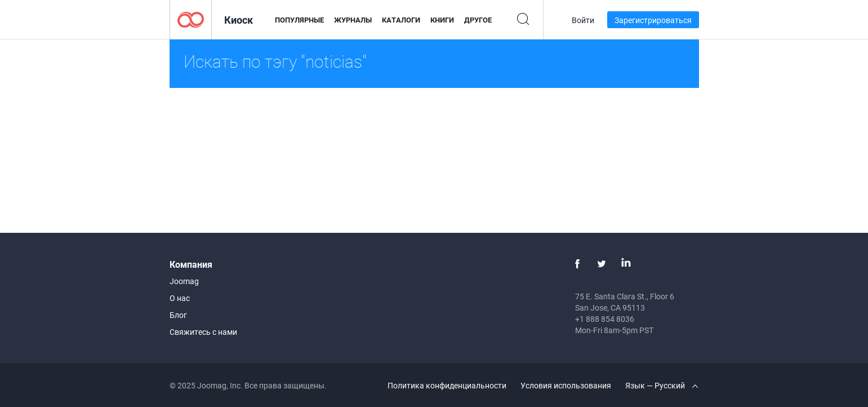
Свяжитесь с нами (203, 332)
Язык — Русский (662, 385)
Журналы (353, 20)
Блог (178, 315)
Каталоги (401, 20)
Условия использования (566, 385)
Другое (478, 20)
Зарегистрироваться (653, 20)
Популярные (299, 20)
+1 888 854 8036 (605, 319)
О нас (180, 298)
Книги (442, 20)
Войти (583, 20)
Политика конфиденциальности (447, 385)
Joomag (184, 281)
